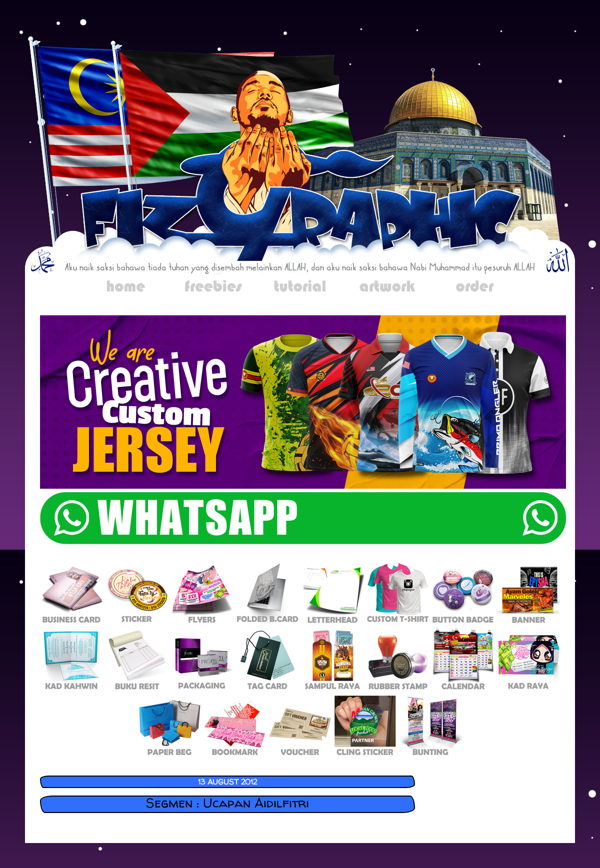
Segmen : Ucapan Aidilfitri (227, 803)
